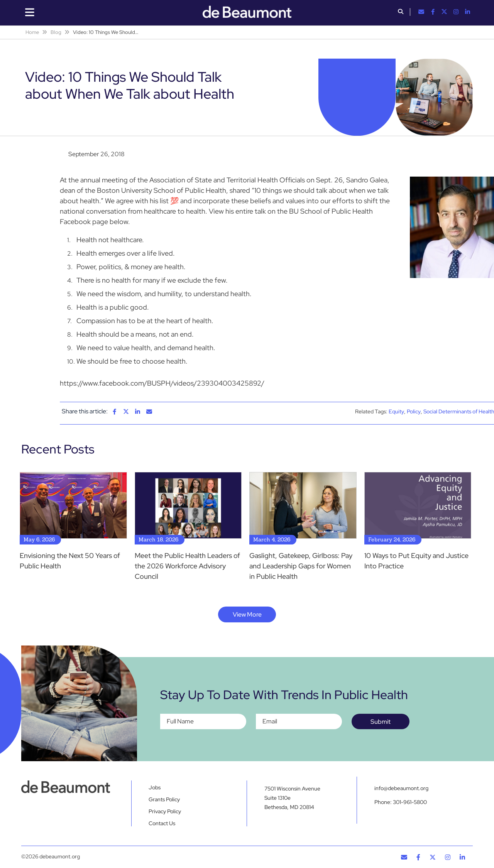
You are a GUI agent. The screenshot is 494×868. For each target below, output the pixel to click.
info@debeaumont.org (401, 788)
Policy (414, 411)
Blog (56, 32)
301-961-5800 (410, 802)
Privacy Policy (165, 811)
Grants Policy (164, 799)
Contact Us (162, 823)
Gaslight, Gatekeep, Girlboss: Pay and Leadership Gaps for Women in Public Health (301, 566)
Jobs (155, 787)
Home (32, 32)
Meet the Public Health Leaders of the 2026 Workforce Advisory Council (187, 566)
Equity (396, 411)
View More (247, 614)
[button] (401, 12)
